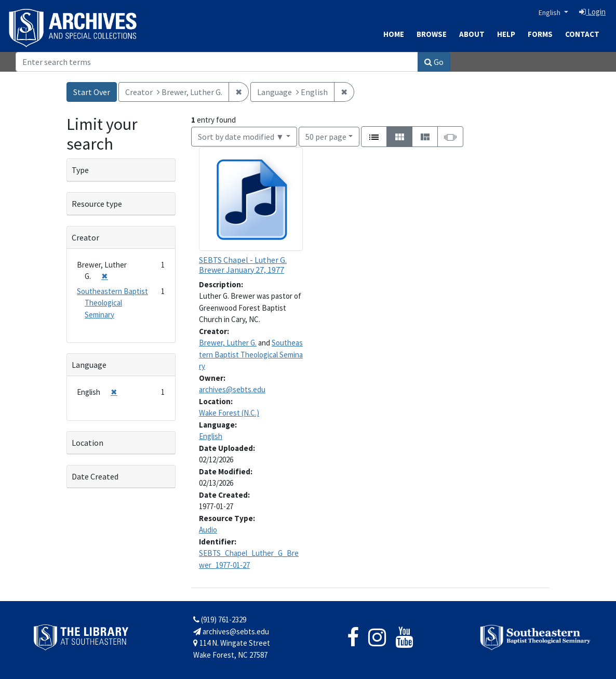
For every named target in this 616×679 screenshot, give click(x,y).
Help (506, 34)
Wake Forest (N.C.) (229, 413)
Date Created (95, 476)
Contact (582, 34)
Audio (208, 530)
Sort (241, 137)
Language (89, 365)
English (550, 12)
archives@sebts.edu (232, 389)
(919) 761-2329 (220, 620)
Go (434, 62)
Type (80, 170)
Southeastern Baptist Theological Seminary (251, 354)
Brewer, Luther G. (228, 343)
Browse (432, 34)
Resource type (97, 204)
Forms (540, 34)
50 (326, 136)
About (472, 34)
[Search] (217, 62)
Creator (85, 237)
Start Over (92, 92)
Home (394, 34)
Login (592, 12)
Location (88, 443)
